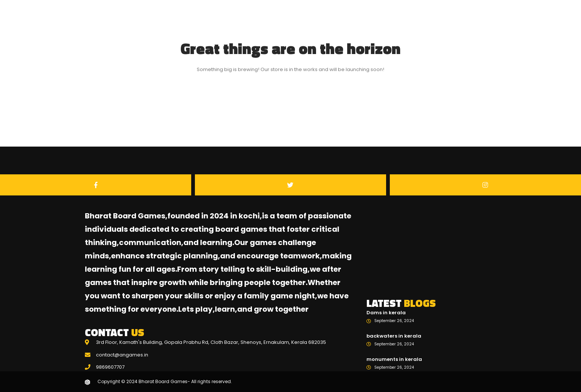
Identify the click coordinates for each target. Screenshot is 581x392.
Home (426, 29)
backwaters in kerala (394, 336)
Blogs (489, 29)
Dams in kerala (386, 313)
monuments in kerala (394, 359)
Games (458, 29)
